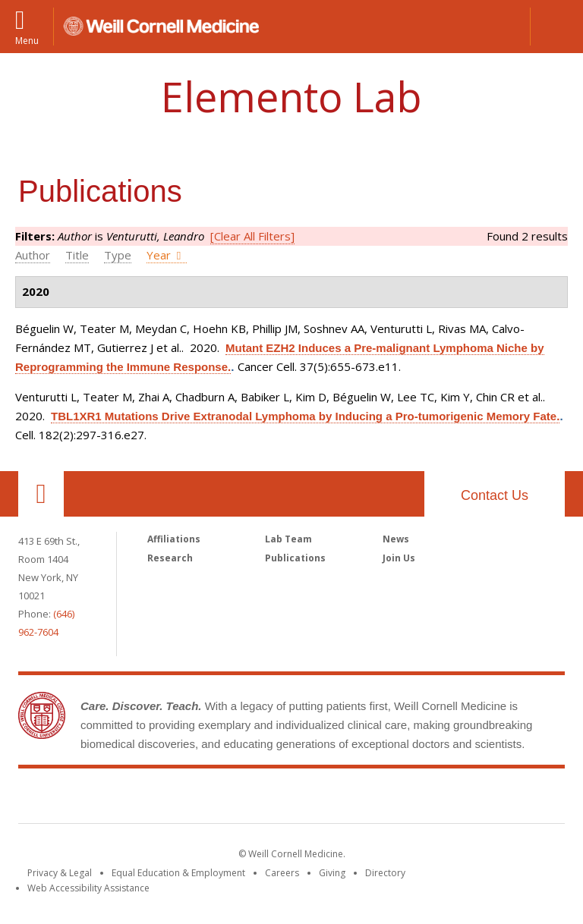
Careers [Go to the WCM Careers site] (282, 873)
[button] (556, 27)
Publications (295, 558)
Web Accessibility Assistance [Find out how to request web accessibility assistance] (88, 888)
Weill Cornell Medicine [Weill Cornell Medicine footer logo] (291, 799)
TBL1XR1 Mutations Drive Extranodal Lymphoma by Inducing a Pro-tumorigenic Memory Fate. (305, 416)
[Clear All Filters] (252, 236)
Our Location (41, 494)
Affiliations (174, 539)
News (396, 539)
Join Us (399, 558)
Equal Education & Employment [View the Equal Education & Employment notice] (178, 873)
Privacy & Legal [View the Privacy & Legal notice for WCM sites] (60, 873)
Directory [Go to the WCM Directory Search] (385, 873)
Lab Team (288, 539)
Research (170, 558)
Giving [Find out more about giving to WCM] (332, 873)
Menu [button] (27, 40)
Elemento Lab (291, 96)
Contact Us (495, 495)
